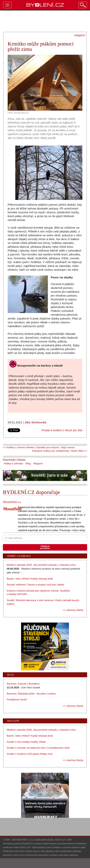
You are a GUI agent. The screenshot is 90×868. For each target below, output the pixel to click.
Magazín (38, 463)
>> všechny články (73, 610)
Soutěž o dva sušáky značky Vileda (26, 742)
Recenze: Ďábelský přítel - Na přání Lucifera (31, 694)
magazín (80, 35)
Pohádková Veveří (17, 700)
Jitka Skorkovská (35, 422)
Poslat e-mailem (52, 430)
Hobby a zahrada (13, 463)
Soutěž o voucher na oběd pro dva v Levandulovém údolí (38, 748)
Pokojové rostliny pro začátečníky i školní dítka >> (60, 451)
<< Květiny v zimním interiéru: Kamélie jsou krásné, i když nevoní (39, 447)
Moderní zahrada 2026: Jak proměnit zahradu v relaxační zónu (41, 565)
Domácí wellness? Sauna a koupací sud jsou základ (35, 585)
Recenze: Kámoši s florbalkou (23, 684)
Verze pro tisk (74, 430)
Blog (28, 463)
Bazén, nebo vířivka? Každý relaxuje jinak (30, 579)
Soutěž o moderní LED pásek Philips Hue (30, 754)
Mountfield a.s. (12, 502)
